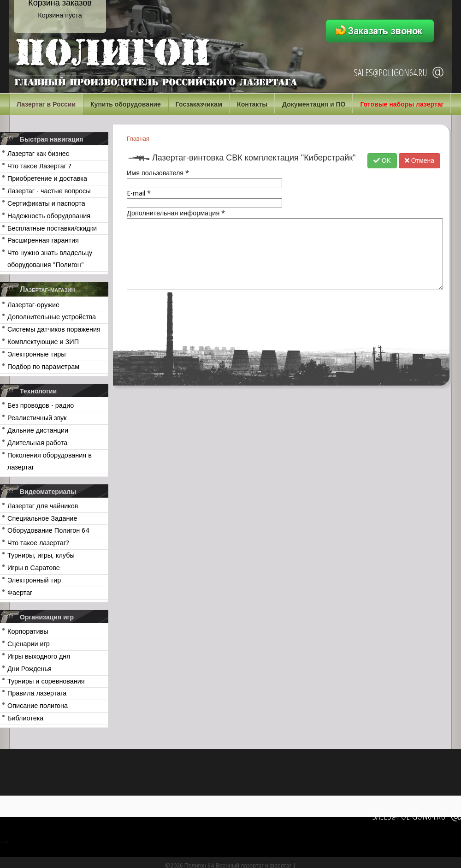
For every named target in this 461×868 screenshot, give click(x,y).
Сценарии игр (29, 644)
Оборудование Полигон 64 (48, 530)
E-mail (139, 193)
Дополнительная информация (176, 213)
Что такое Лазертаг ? (39, 166)
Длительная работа (37, 443)
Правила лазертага (37, 693)
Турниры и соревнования (46, 681)
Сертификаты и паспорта (46, 203)
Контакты (252, 104)
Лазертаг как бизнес (38, 154)
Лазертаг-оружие (33, 305)
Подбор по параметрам (43, 367)
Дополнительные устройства (52, 317)
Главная (138, 139)
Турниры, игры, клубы (41, 555)
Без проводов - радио (41, 405)
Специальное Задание (42, 518)
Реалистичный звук (37, 418)
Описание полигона (38, 706)
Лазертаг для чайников (43, 506)
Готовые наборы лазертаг (402, 104)
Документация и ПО (314, 104)
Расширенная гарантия (43, 240)
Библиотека (25, 718)
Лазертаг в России (46, 104)
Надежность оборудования (49, 216)
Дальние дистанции (38, 430)
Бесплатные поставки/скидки (52, 228)
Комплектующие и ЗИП (43, 342)
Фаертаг (20, 593)
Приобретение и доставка (47, 178)
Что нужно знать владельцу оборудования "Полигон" (50, 259)
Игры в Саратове (34, 568)
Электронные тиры (37, 354)
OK (382, 161)
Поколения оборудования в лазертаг (50, 461)
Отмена (420, 161)
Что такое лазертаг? (38, 543)
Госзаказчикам (199, 104)
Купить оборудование (126, 104)
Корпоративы (28, 631)
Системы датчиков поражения (54, 329)
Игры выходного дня (39, 656)
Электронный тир (34, 580)
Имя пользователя (158, 173)
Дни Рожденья (30, 669)
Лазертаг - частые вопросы (49, 191)
